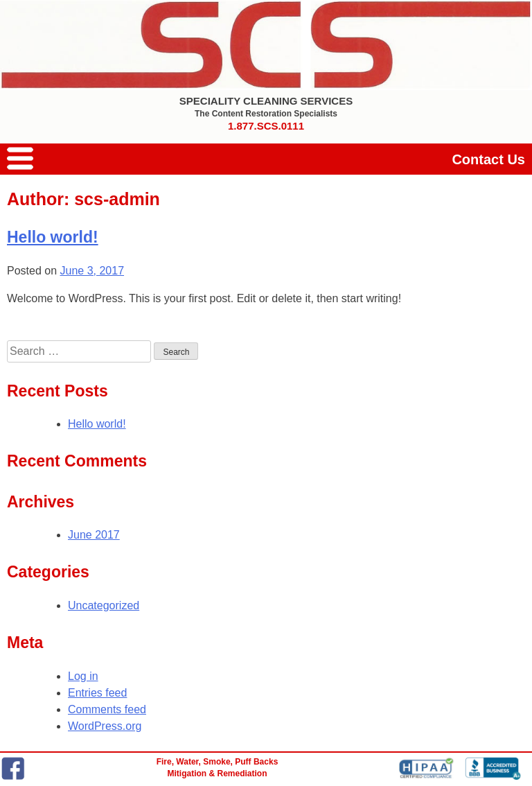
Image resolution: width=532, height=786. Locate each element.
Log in (83, 676)
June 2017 (94, 535)
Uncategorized (104, 605)
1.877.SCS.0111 (266, 126)
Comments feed (107, 709)
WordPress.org (105, 726)
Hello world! (53, 237)
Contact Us (488, 159)
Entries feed (97, 693)
